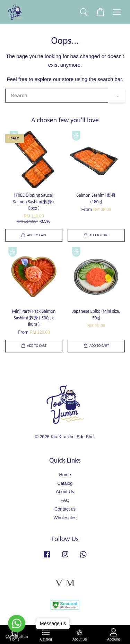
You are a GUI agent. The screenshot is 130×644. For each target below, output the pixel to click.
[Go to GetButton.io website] (17, 637)
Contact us (65, 509)
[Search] (57, 96)
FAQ (65, 500)
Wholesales (65, 518)
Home (65, 475)
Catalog (65, 483)
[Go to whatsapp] (17, 623)
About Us (65, 492)
